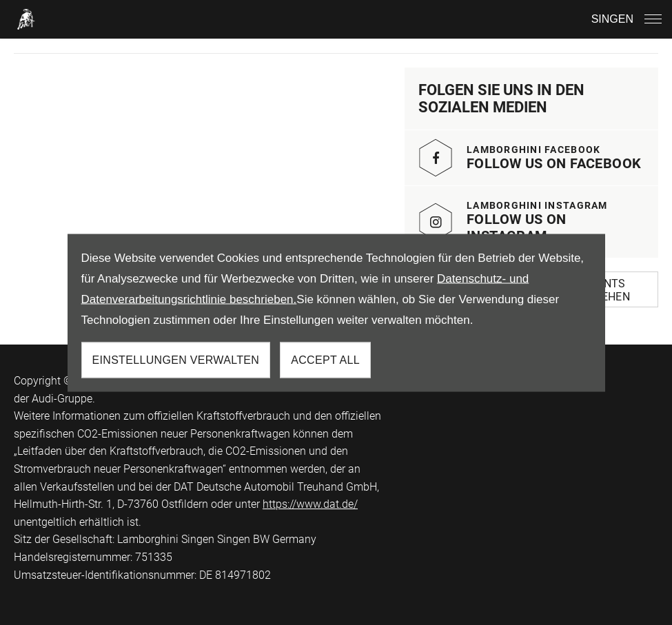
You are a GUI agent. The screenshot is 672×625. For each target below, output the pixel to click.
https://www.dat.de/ (310, 504)
